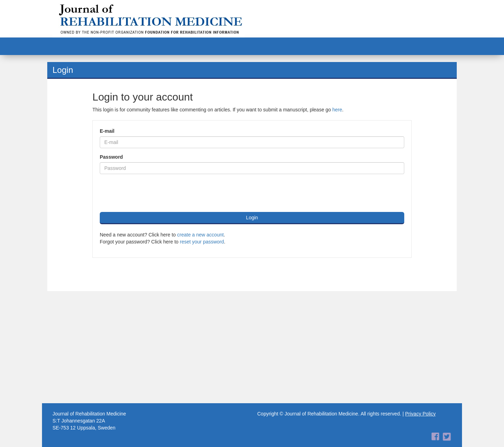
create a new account (200, 235)
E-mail (107, 131)
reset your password (202, 242)
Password (111, 157)
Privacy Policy (421, 414)
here (337, 110)
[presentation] (153, 193)
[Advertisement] (252, 347)
